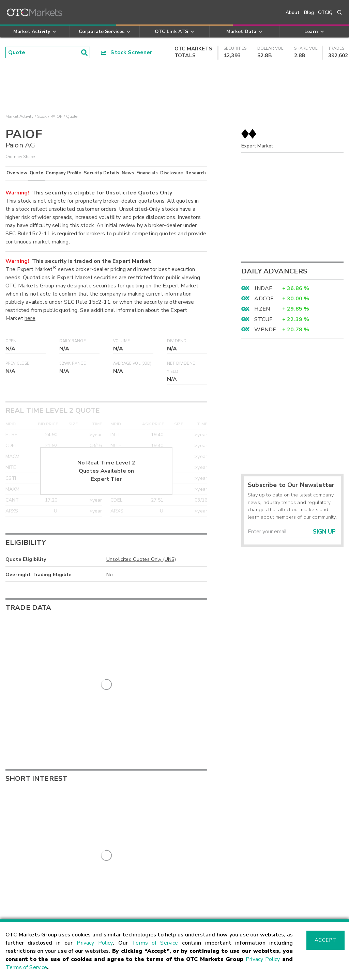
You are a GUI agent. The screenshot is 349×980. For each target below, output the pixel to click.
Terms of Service (155, 943)
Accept (325, 940)
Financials (147, 173)
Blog (309, 12)
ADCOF (264, 299)
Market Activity (19, 116)
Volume (122, 341)
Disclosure (172, 173)
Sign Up (324, 532)
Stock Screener (127, 52)
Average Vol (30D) (132, 363)
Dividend (177, 341)
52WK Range (73, 363)
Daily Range (73, 341)
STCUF (263, 319)
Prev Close (18, 363)
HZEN (262, 309)
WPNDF (265, 330)
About (293, 12)
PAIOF (57, 116)
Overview (17, 173)
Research (196, 173)
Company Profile (63, 173)
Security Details (102, 173)
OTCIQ (325, 12)
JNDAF (263, 288)
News (128, 173)
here (30, 318)
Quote (37, 173)
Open (11, 341)
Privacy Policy (95, 943)
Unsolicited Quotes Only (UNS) (141, 559)
